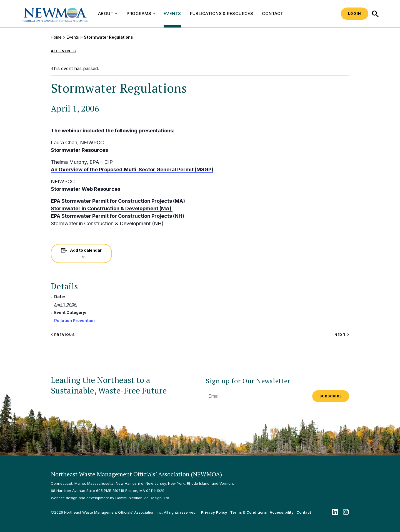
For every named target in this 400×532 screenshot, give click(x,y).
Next (342, 335)
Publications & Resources (222, 13)
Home (56, 37)
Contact (272, 13)
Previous (63, 335)
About (108, 13)
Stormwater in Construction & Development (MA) (112, 208)
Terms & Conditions (248, 512)
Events (172, 13)
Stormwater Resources (79, 150)
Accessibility (282, 512)
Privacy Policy (214, 512)
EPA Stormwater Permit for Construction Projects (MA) (118, 201)
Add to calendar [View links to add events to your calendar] (86, 250)
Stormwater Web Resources (86, 189)
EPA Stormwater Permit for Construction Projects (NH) (118, 216)
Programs (141, 13)
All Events (63, 51)
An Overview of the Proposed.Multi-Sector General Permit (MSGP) (132, 170)
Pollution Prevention (74, 321)
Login (355, 13)
